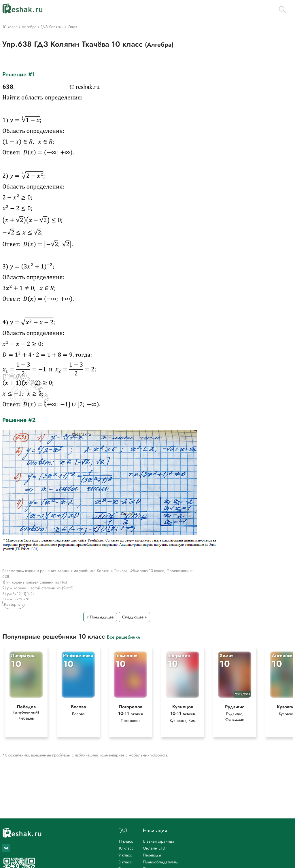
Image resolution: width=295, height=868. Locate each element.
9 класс (125, 855)
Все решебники (124, 637)
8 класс (125, 862)
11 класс (126, 841)
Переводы (152, 855)
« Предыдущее (100, 617)
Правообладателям (160, 862)
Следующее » (134, 617)
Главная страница (159, 841)
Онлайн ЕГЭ (154, 848)
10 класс (126, 848)
